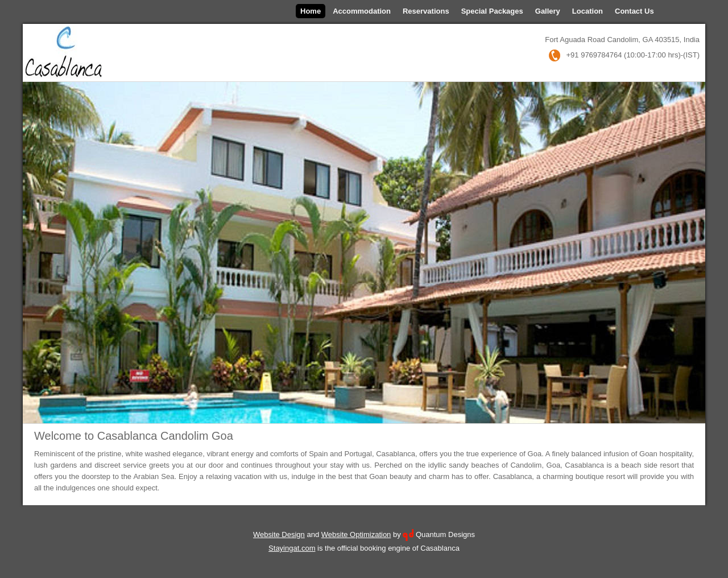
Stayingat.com (292, 548)
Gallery (548, 11)
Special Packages (492, 11)
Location (588, 11)
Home (311, 11)
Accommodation (362, 11)
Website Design (279, 534)
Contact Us (634, 11)
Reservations (426, 11)
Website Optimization (356, 534)
